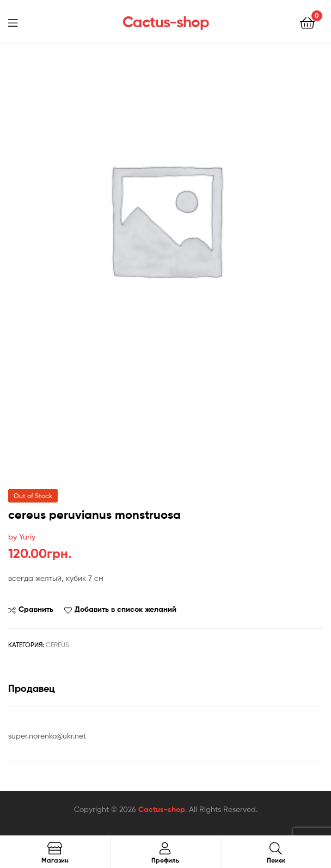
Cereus (57, 645)
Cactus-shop (166, 22)
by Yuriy (22, 537)
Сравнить (36, 609)
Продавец (32, 688)
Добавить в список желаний (125, 609)
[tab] (165, 688)
